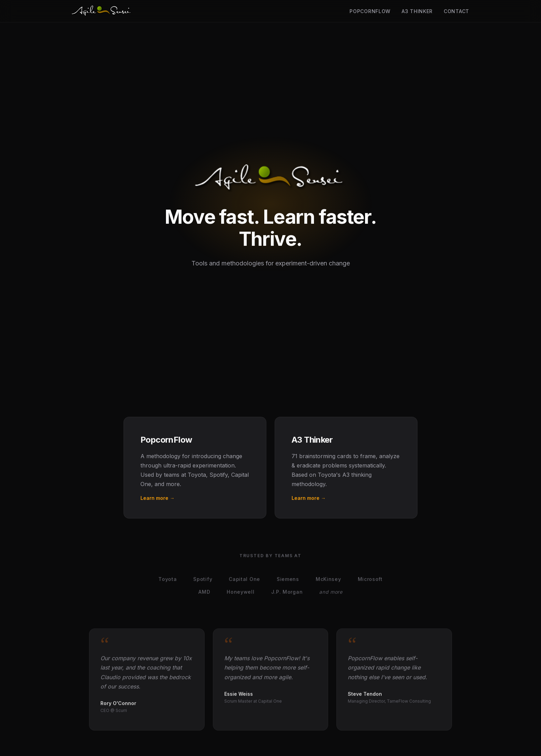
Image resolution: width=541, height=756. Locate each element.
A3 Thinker (417, 11)
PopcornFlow (370, 11)
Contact (456, 11)
